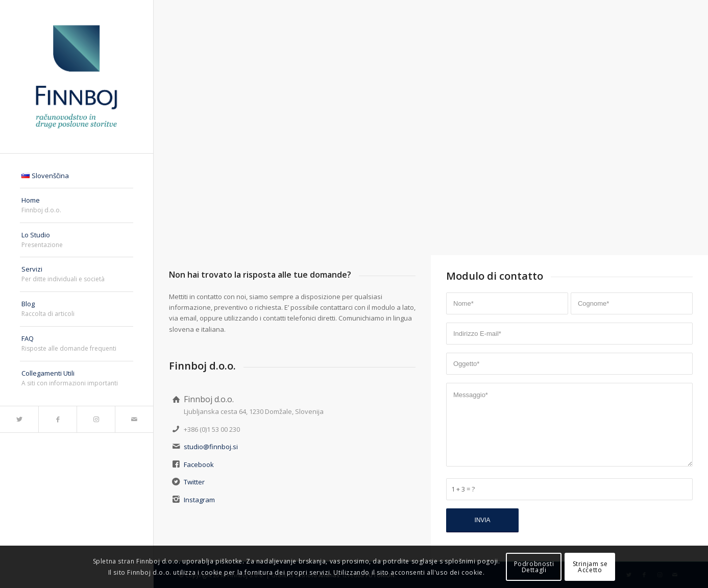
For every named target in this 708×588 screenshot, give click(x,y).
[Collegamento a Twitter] (19, 419)
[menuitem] (77, 176)
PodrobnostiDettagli (534, 567)
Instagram (199, 500)
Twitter (194, 482)
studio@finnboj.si (211, 447)
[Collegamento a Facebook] (57, 419)
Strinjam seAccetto (590, 567)
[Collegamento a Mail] (134, 419)
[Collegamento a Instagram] (96, 419)
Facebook (199, 464)
